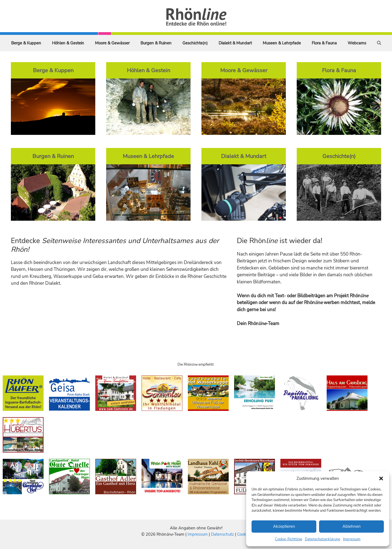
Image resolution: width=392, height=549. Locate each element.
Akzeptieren (284, 526)
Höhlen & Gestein (68, 43)
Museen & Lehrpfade (282, 43)
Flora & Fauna (324, 43)
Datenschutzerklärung (323, 539)
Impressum (352, 539)
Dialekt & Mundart (235, 43)
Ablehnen (352, 526)
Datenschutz (222, 534)
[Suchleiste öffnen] (379, 43)
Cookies (244, 534)
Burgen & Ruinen (156, 43)
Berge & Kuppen (26, 43)
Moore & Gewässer (112, 43)
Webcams (357, 43)
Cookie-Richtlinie (289, 539)
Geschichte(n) (195, 43)
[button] (381, 478)
